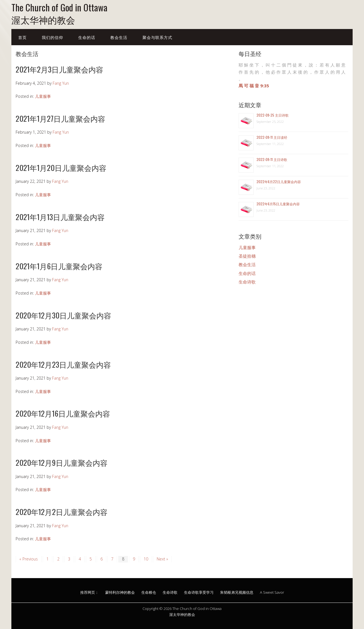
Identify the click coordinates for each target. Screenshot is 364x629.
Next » (162, 559)
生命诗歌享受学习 (199, 592)
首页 (22, 37)
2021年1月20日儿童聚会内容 (61, 168)
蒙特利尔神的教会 (120, 592)
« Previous (29, 559)
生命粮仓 (149, 592)
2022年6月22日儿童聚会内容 (279, 182)
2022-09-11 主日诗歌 (272, 159)
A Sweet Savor (272, 592)
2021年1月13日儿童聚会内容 (60, 217)
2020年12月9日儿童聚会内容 (62, 463)
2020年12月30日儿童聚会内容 (63, 315)
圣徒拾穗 (247, 256)
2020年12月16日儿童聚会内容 (63, 413)
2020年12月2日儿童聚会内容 (62, 512)
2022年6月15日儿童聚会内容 (278, 204)
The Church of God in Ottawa (59, 7)
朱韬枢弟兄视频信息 (237, 592)
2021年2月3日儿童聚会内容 (59, 69)
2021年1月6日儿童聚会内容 (59, 266)
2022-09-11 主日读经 (272, 137)
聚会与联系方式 (157, 37)
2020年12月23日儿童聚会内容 (63, 364)
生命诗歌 (247, 282)
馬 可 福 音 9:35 (254, 86)
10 (146, 559)
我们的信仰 (52, 37)
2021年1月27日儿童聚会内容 (60, 118)
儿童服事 (43, 96)
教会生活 (119, 37)
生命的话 (87, 37)
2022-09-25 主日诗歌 (273, 115)
